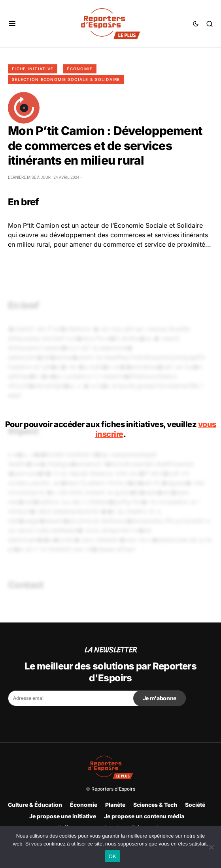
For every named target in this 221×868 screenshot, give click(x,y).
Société (195, 805)
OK (112, 856)
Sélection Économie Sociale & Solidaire (66, 79)
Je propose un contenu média (144, 816)
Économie (80, 69)
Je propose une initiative (63, 816)
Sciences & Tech (155, 805)
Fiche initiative (33, 69)
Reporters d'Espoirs (113, 789)
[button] (12, 24)
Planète (115, 805)
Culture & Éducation (35, 805)
